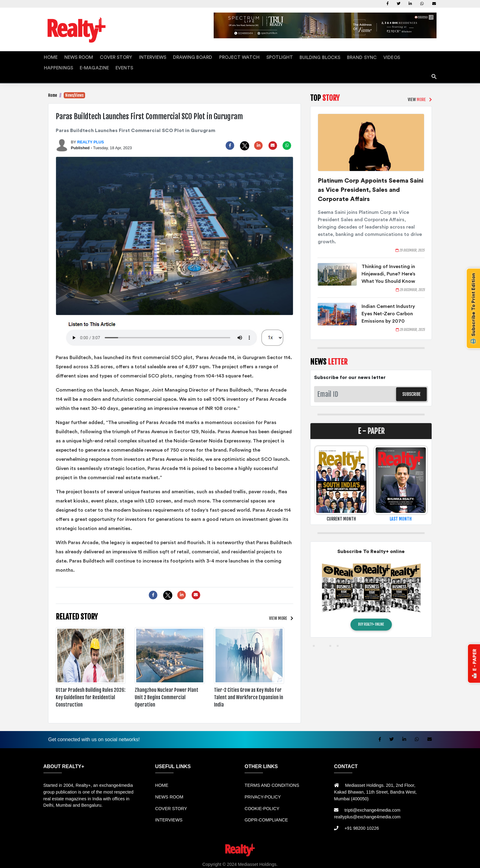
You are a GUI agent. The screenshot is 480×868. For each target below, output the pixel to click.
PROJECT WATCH (209, 57)
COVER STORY (104, 57)
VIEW (278, 607)
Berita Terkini (344, 860)
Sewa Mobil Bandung (77, 860)
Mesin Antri (318, 860)
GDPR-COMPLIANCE (266, 809)
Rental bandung (116, 860)
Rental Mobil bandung (33, 860)
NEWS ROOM (72, 57)
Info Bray (367, 860)
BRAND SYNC (314, 57)
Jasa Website (455, 860)
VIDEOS (339, 57)
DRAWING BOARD (169, 57)
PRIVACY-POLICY (263, 786)
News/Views (74, 84)
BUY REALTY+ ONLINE (371, 613)
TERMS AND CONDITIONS (272, 774)
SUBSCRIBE (411, 383)
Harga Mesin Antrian (217, 860)
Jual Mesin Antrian (177, 860)
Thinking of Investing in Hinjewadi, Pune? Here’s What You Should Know (388, 263)
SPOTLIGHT (243, 57)
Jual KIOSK (294, 860)
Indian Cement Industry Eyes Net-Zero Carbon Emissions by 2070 (388, 302)
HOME (49, 57)
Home (52, 84)
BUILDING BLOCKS (279, 57)
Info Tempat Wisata (396, 860)
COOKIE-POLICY (262, 797)
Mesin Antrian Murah (260, 860)
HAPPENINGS (364, 57)
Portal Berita (428, 860)
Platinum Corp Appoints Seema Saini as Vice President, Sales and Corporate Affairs (371, 179)
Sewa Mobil (145, 860)
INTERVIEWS (135, 57)
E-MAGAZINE (395, 57)
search (434, 63)
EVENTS (420, 57)
